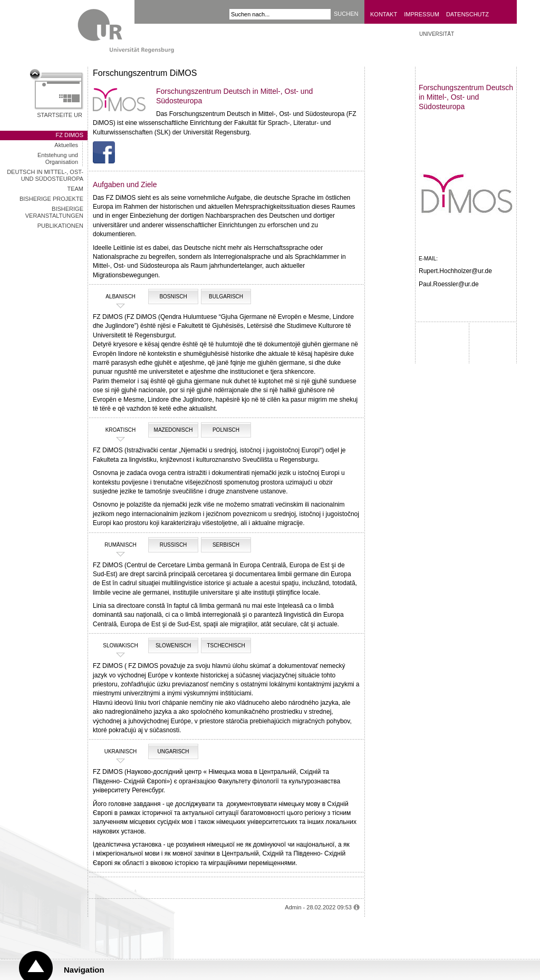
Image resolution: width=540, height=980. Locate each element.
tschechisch (226, 646)
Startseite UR (60, 115)
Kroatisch (115, 430)
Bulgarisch (226, 297)
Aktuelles (66, 145)
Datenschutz (467, 14)
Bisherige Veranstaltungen (54, 212)
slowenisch (173, 646)
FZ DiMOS (69, 135)
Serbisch (226, 545)
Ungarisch (173, 751)
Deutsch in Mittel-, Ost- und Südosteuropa (45, 175)
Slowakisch (117, 646)
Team (75, 189)
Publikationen (60, 226)
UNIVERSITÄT (437, 34)
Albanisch (115, 297)
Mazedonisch (173, 430)
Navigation (84, 970)
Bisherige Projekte (51, 199)
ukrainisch (116, 752)
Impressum (422, 14)
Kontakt (384, 14)
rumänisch (116, 545)
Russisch (173, 545)
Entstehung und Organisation (58, 158)
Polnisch (226, 430)
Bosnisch (173, 297)
